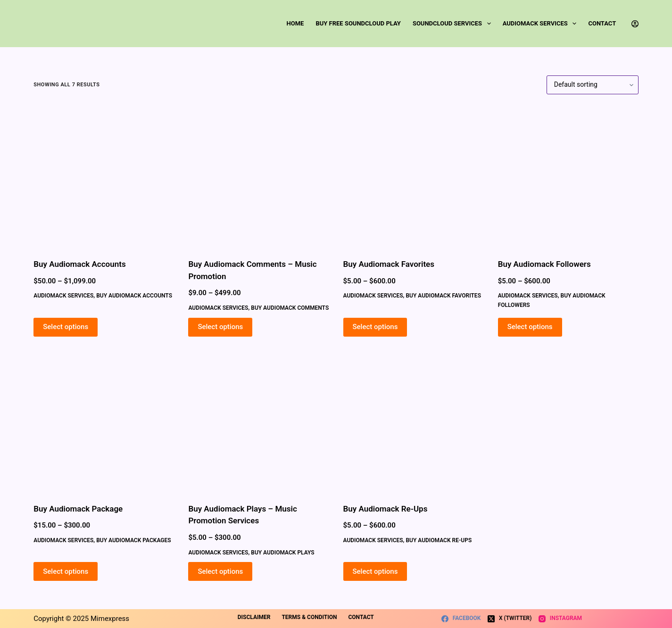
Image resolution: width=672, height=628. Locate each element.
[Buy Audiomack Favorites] (414, 176)
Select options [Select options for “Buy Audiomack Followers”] (530, 327)
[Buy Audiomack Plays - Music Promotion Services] (258, 421)
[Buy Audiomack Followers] (568, 176)
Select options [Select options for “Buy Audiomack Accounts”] (66, 327)
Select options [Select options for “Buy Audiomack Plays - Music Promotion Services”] (220, 571)
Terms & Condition (309, 617)
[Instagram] (560, 619)
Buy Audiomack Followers (544, 264)
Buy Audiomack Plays (282, 553)
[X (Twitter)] (510, 619)
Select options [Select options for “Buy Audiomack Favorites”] (375, 327)
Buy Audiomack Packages (133, 540)
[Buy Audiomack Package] (104, 421)
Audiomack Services (542, 24)
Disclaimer (254, 617)
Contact (602, 23)
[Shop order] (593, 85)
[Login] (635, 24)
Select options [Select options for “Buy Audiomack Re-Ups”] (375, 571)
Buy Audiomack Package (78, 509)
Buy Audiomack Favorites (389, 264)
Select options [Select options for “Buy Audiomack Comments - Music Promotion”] (220, 327)
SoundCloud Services (454, 24)
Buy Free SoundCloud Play (358, 23)
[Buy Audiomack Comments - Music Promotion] (258, 176)
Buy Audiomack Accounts (79, 264)
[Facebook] (461, 619)
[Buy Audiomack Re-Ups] (414, 421)
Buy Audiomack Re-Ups (386, 509)
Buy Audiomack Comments (290, 308)
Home (295, 23)
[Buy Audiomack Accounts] (104, 176)
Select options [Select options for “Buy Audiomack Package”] (66, 571)
